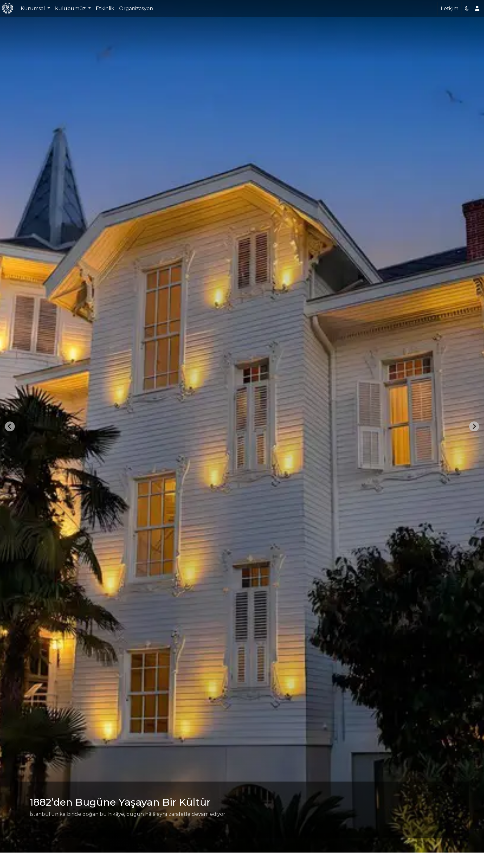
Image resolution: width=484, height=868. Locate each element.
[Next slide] (474, 426)
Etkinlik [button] (105, 8)
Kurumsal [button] (33, 8)
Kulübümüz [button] (71, 8)
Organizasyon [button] (136, 8)
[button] (467, 9)
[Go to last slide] (10, 426)
